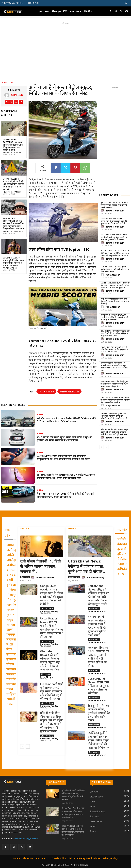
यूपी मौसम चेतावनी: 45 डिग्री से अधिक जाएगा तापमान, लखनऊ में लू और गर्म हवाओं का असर (114, 205)
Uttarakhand (74, 577)
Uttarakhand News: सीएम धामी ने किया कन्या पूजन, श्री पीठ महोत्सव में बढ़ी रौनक (98, 686)
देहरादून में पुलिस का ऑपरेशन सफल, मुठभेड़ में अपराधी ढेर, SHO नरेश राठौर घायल (99, 713)
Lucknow (25, 577)
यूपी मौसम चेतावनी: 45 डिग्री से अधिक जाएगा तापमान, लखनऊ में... (41, 567)
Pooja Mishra (10, 268)
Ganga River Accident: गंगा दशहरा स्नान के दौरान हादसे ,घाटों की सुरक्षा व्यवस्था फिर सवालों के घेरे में (13, 145)
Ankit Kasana (17, 95)
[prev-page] (101, 447)
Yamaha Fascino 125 (69, 391)
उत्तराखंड (72, 529)
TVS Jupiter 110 (46, 391)
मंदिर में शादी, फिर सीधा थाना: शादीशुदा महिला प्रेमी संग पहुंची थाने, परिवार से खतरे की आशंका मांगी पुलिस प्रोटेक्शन (115, 432)
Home (5, 82)
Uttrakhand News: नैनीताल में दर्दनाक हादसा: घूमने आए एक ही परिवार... (86, 567)
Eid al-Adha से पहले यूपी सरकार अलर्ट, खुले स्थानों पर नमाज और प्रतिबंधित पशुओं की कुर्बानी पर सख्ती (114, 416)
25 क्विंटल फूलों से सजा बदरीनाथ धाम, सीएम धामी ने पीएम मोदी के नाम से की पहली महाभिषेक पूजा (99, 740)
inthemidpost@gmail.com (26, 839)
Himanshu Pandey (12, 153)
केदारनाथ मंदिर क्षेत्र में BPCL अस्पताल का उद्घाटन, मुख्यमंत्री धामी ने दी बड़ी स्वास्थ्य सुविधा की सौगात (99, 657)
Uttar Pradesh (47, 609)
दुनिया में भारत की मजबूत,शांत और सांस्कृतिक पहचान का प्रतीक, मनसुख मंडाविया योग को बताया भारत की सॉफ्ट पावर (114, 367)
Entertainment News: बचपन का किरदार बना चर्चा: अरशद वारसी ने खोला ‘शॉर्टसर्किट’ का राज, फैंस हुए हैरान (115, 285)
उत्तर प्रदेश (25, 529)
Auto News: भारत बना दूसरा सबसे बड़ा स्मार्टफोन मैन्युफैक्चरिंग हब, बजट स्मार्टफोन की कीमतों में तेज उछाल (64, 458)
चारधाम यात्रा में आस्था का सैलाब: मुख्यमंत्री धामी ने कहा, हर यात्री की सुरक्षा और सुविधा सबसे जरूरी (97, 626)
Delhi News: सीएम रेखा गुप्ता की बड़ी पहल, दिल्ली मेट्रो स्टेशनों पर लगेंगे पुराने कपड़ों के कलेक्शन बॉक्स (115, 334)
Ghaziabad (46, 674)
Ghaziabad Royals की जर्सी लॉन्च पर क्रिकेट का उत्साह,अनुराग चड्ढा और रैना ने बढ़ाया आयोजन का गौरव (115, 400)
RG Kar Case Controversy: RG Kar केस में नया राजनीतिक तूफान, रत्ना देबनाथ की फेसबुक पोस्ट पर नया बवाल (14, 224)
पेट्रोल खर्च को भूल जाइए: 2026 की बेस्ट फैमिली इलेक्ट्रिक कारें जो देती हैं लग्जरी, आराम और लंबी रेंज (66, 496)
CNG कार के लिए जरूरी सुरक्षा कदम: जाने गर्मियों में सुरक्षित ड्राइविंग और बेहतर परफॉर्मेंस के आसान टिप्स (64, 439)
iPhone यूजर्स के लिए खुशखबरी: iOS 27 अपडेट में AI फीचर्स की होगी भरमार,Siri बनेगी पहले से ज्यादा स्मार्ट (66, 477)
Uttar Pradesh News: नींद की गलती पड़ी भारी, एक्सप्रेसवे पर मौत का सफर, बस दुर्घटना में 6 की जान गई (13, 184)
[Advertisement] (68, 48)
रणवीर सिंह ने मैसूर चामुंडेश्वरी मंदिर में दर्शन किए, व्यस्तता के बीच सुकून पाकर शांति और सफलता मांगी (114, 350)
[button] (126, 3)
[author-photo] (103, 211)
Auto (14, 82)
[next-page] (107, 447)
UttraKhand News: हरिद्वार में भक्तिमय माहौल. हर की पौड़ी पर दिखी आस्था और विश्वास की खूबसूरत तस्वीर (98, 595)
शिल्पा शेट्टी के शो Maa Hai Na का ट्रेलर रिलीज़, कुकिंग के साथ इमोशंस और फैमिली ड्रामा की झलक (115, 318)
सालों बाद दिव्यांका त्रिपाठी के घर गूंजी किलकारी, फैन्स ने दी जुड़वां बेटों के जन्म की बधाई (115, 301)
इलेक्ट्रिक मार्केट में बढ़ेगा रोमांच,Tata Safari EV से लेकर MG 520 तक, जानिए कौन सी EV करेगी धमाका (66, 420)
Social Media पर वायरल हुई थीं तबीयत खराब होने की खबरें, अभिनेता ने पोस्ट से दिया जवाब (13, 262)
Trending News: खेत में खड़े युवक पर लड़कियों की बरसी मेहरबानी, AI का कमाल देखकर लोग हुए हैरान (114, 384)
